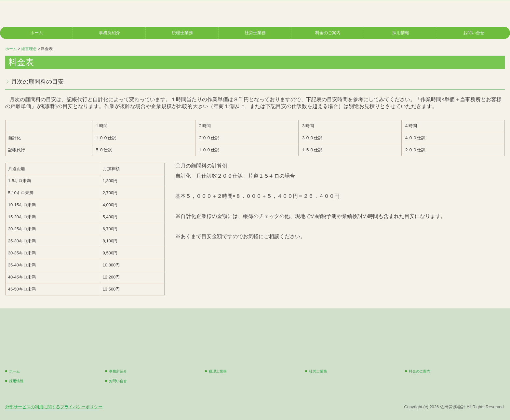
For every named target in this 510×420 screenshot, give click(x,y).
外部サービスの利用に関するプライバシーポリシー (54, 407)
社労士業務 (255, 33)
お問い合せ (474, 33)
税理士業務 (182, 33)
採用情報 (401, 33)
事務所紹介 (109, 33)
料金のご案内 (328, 33)
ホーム (37, 33)
